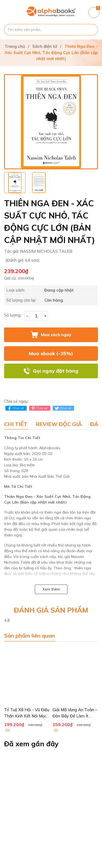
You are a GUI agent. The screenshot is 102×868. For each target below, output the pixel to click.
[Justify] (91, 30)
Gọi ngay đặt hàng (56, 371)
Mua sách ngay (56, 335)
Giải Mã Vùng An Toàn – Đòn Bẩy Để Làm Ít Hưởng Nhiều (75, 716)
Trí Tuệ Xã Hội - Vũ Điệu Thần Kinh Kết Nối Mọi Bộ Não (27, 716)
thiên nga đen (57, 512)
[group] (51, 122)
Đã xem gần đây (31, 744)
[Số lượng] (36, 316)
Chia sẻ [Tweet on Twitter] (63, 408)
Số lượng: (13, 315)
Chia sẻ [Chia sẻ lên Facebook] (15, 408)
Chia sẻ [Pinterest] (39, 408)
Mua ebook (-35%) (51, 353)
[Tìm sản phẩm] (51, 30)
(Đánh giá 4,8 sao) (23, 260)
